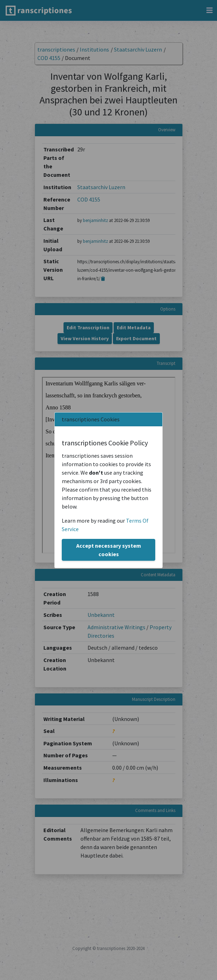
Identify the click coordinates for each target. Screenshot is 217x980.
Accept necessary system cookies (109, 550)
